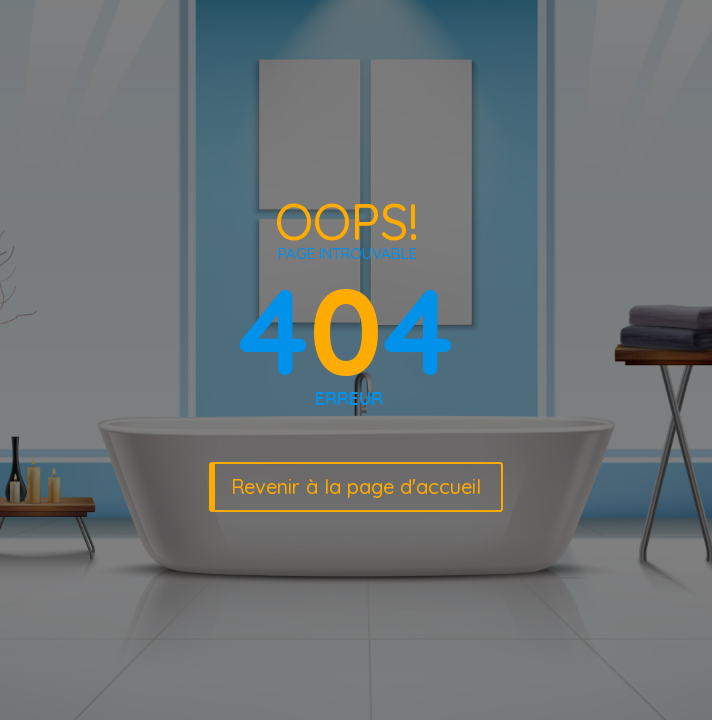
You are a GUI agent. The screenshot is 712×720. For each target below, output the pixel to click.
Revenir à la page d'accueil (356, 486)
